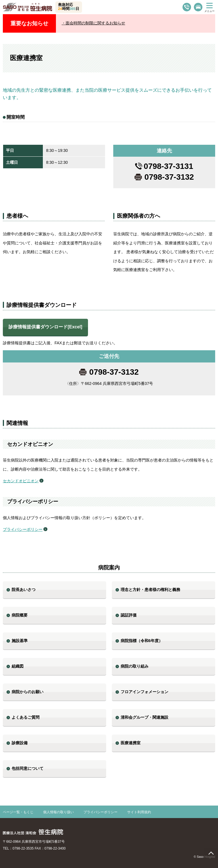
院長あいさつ (24, 590)
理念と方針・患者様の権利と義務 (150, 590)
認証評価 (129, 615)
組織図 (18, 666)
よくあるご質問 (26, 717)
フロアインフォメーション (144, 692)
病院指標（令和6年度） (142, 641)
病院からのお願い (28, 692)
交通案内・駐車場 (198, 7)
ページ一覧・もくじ (18, 812)
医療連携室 (131, 743)
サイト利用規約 (139, 812)
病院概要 (20, 615)
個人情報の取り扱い (58, 812)
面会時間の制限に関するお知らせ (95, 23)
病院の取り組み (135, 666)
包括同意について (28, 768)
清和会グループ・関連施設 (144, 717)
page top (211, 853)
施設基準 (20, 641)
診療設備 (20, 743)
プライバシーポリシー (23, 529)
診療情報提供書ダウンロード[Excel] (45, 327)
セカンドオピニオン (21, 481)
